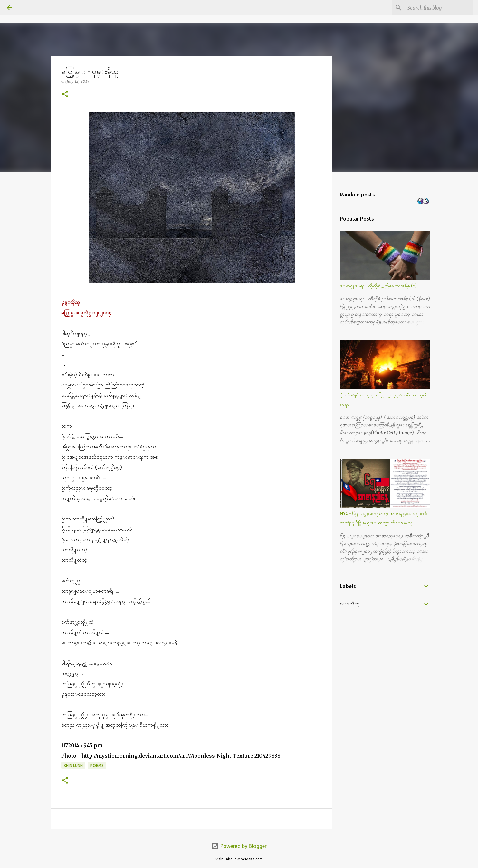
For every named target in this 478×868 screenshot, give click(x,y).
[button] (65, 95)
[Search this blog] (439, 8)
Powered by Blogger (239, 846)
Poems (97, 765)
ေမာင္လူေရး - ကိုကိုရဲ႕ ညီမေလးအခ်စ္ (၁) (378, 286)
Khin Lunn (73, 765)
